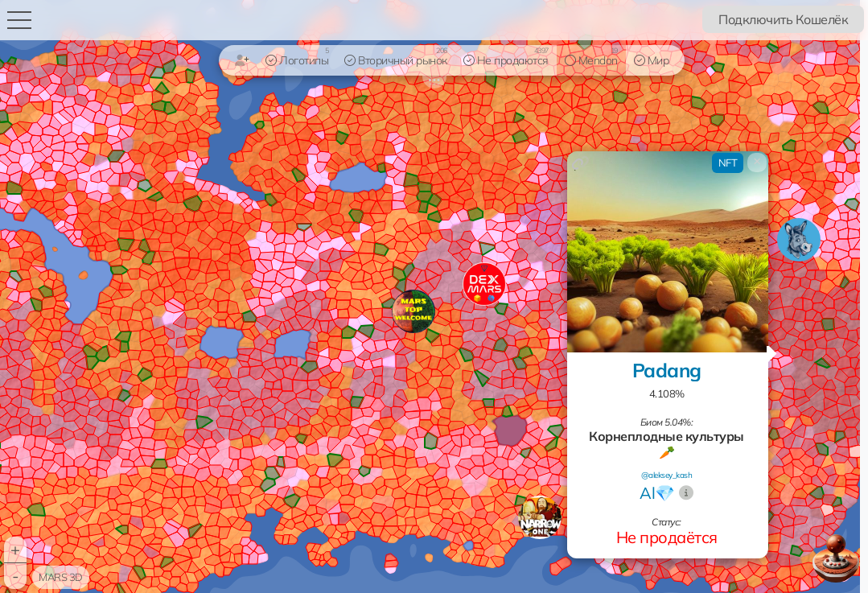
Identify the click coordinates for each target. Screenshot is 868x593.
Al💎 (657, 493)
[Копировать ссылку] (580, 163)
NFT (728, 163)
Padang (667, 370)
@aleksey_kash (667, 475)
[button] (540, 517)
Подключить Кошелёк (783, 19)
